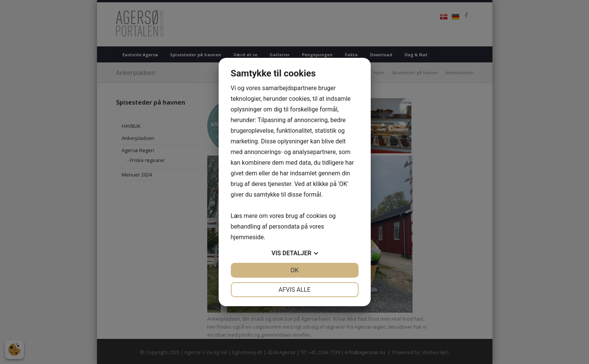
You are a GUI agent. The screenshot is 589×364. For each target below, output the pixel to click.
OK (294, 270)
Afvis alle (294, 290)
